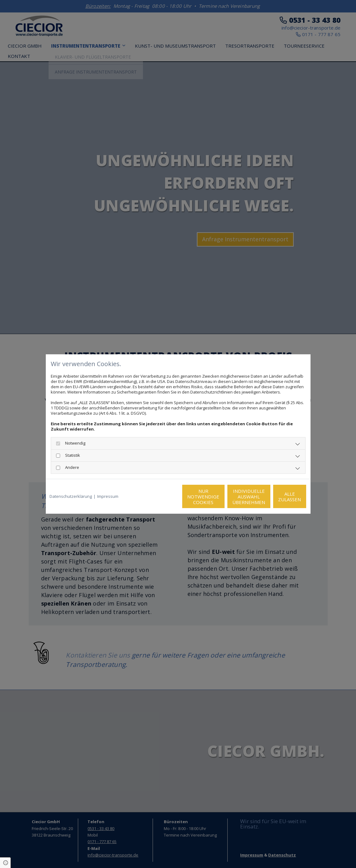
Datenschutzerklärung (71, 496)
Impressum (108, 496)
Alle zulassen (278, 497)
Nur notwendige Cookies (160, 497)
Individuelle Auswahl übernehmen (219, 497)
